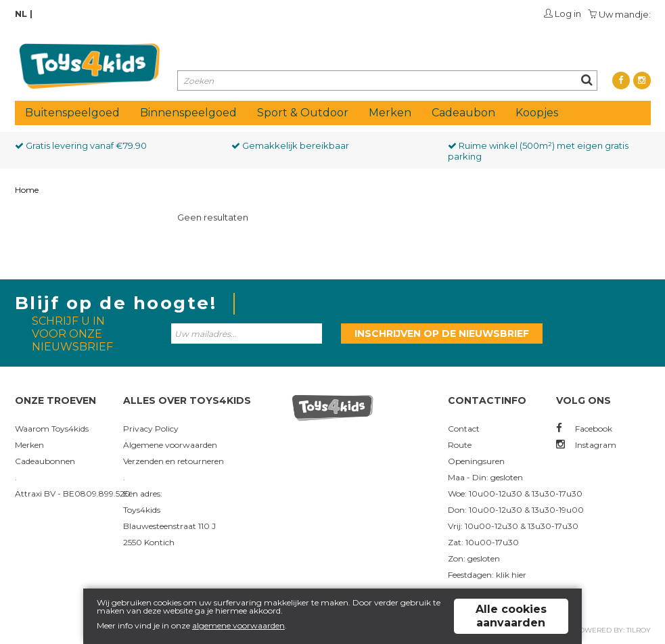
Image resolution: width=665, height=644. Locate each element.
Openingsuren (476, 461)
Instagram (586, 445)
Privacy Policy (151, 429)
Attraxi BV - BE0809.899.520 (73, 493)
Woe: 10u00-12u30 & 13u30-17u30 (515, 493)
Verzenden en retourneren (174, 461)
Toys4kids (142, 510)
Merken (390, 113)
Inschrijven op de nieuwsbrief (442, 333)
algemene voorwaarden (238, 625)
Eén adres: (143, 493)
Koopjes (537, 113)
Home (27, 190)
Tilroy (639, 630)
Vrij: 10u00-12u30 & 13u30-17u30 (513, 526)
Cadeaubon (463, 113)
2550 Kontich (149, 542)
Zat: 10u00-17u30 (483, 542)
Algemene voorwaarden (170, 445)
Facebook (584, 429)
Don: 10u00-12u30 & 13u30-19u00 (516, 510)
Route (460, 445)
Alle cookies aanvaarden (511, 616)
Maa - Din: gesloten (485, 477)
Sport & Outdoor (303, 113)
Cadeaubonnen (45, 461)
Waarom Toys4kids (52, 429)
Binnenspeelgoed (188, 113)
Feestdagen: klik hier (487, 575)
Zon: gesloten (474, 558)
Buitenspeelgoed (72, 113)
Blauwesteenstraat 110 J (169, 526)
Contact (464, 429)
